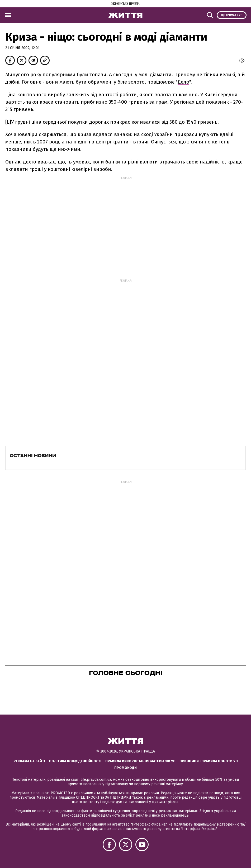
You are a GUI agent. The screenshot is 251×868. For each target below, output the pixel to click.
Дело (183, 82)
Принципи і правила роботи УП (209, 761)
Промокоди (126, 768)
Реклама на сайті (29, 761)
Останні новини (33, 456)
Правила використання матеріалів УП (140, 761)
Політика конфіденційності (75, 761)
